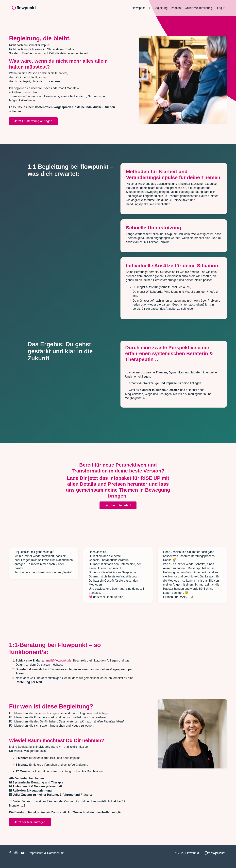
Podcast (176, 8)
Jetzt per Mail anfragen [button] (30, 829)
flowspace (138, 8)
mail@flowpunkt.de (59, 666)
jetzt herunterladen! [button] (118, 510)
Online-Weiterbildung (198, 8)
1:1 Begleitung (158, 8)
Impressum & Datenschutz (46, 860)
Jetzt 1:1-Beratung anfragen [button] (33, 122)
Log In (221, 8)
